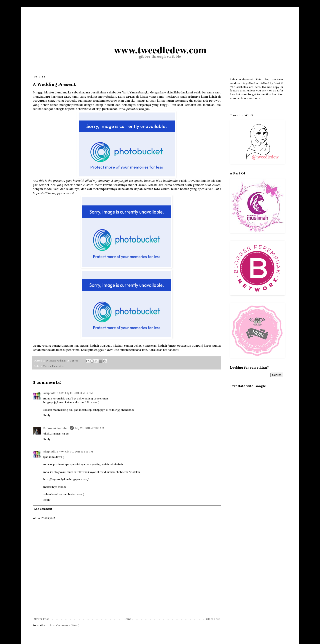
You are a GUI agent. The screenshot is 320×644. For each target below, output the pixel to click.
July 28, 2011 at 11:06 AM (90, 428)
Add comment (43, 509)
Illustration (58, 366)
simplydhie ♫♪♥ (53, 393)
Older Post (213, 619)
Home (127, 619)
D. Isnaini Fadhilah (56, 428)
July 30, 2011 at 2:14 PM (79, 451)
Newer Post (41, 619)
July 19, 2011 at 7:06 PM (79, 393)
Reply (47, 415)
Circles (47, 366)
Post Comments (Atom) (65, 625)
